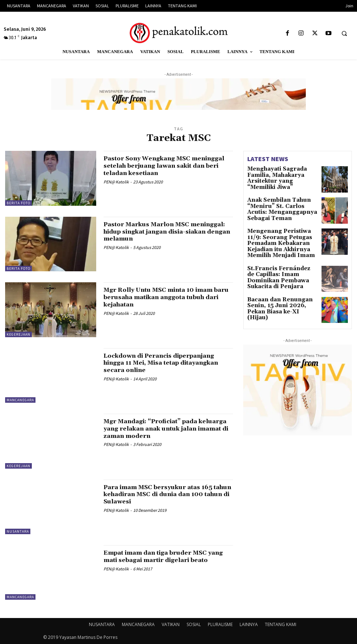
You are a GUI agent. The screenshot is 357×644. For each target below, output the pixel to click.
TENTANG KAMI (281, 624)
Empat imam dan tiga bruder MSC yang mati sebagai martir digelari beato (163, 560)
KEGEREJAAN (18, 334)
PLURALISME (220, 624)
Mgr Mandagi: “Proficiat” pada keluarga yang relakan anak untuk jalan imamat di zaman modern (163, 429)
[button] (344, 34)
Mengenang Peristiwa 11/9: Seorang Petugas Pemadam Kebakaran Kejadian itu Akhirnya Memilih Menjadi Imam (279, 242)
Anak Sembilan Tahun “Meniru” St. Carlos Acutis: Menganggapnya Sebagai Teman (279, 209)
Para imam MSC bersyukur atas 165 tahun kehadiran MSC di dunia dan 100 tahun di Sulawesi (165, 494)
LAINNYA (249, 624)
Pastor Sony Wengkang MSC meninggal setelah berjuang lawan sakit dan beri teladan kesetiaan (164, 166)
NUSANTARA (18, 531)
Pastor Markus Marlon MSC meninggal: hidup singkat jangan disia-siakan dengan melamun (161, 232)
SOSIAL (194, 624)
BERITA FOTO (18, 203)
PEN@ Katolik (116, 182)
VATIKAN (171, 624)
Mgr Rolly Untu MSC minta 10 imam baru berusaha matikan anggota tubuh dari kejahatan (167, 297)
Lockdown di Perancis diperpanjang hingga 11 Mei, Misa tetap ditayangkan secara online (168, 363)
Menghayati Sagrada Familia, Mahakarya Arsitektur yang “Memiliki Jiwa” (282, 174)
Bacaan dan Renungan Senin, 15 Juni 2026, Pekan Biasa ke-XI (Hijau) (282, 301)
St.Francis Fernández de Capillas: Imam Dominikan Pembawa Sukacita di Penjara (282, 269)
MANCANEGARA (20, 400)
